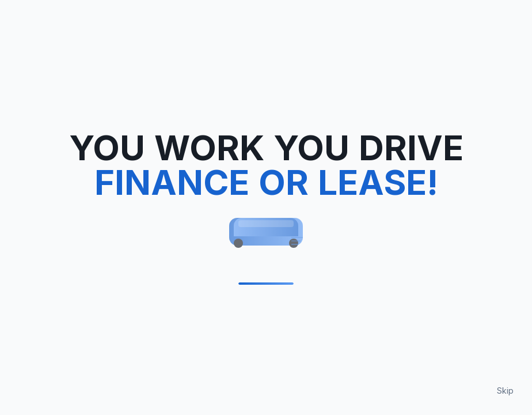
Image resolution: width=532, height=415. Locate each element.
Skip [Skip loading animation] (505, 391)
